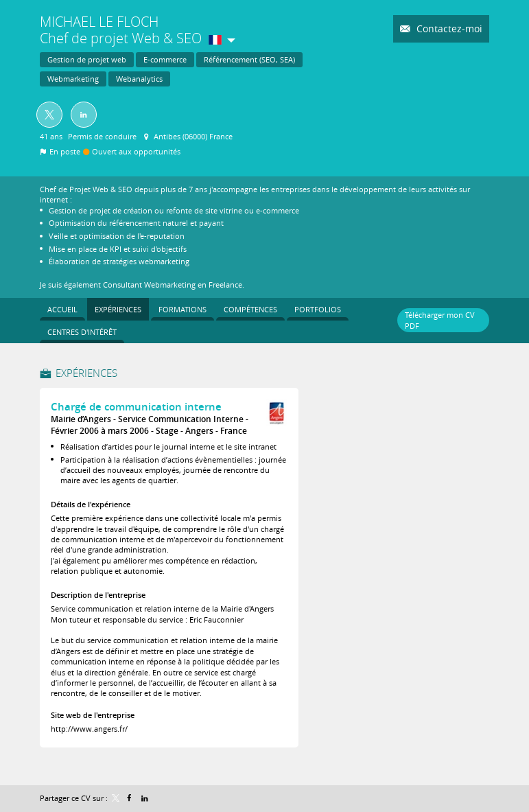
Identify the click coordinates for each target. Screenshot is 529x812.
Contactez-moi (448, 28)
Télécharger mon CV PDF (440, 320)
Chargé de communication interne (136, 407)
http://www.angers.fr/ (89, 729)
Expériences (86, 373)
